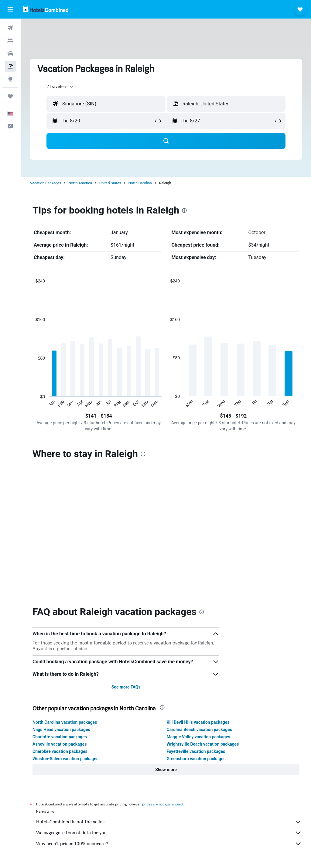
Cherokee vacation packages (60, 751)
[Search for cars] (10, 53)
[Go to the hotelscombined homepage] (46, 9)
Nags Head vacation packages (61, 730)
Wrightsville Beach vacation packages (203, 744)
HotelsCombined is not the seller (169, 822)
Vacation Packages (46, 183)
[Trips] (10, 96)
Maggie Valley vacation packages (199, 737)
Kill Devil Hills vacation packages (198, 722)
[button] (10, 9)
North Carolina (140, 183)
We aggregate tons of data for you (169, 833)
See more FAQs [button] (126, 687)
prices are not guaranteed (162, 804)
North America (80, 183)
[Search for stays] (10, 41)
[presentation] (184, 210)
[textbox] (106, 104)
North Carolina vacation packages (65, 722)
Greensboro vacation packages (196, 759)
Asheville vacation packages (60, 744)
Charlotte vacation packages (60, 737)
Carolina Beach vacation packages (200, 730)
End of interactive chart (33, 403)
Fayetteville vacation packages (196, 751)
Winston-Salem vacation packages (65, 759)
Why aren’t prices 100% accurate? (169, 844)
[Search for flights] (10, 28)
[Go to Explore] (10, 79)
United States (110, 183)
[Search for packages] (10, 66)
